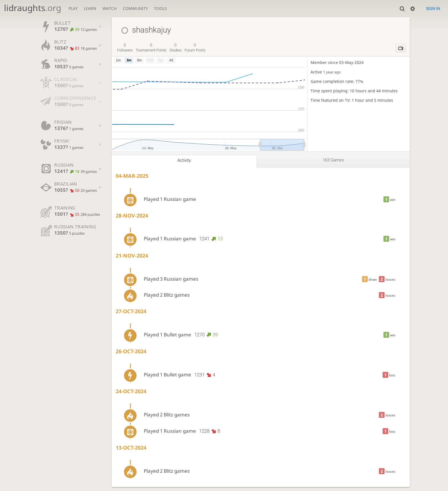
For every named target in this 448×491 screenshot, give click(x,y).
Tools (160, 8)
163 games (333, 160)
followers (125, 47)
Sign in (433, 9)
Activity (184, 160)
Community (135, 8)
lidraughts (33, 8)
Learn (90, 8)
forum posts (195, 47)
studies (176, 47)
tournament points (151, 47)
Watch (110, 8)
